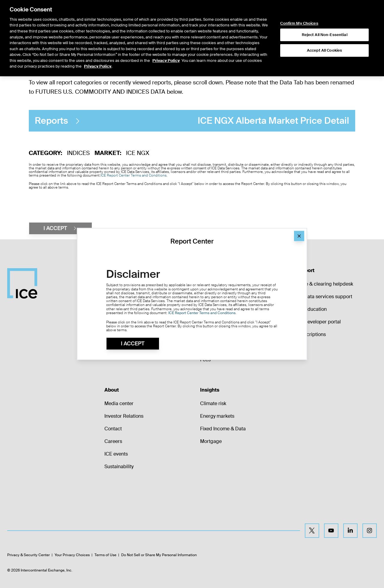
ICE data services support (324, 297)
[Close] (299, 236)
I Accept (133, 344)
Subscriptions (311, 334)
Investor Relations (124, 416)
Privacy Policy (166, 58)
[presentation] (74, 206)
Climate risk (213, 403)
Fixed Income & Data (223, 429)
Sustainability (119, 467)
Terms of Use (105, 555)
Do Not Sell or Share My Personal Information (159, 555)
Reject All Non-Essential (325, 33)
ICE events (116, 454)
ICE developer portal (318, 322)
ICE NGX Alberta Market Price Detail (192, 121)
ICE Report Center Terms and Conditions (133, 175)
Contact (113, 429)
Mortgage (211, 441)
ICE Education (311, 309)
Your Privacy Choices (72, 555)
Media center (119, 403)
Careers (113, 441)
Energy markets (217, 416)
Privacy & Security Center (28, 555)
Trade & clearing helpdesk (324, 284)
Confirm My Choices (299, 21)
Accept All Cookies (324, 48)
